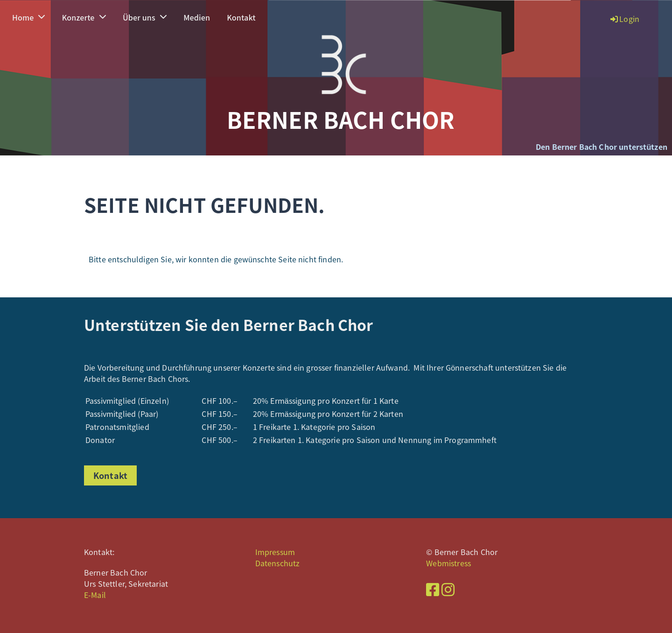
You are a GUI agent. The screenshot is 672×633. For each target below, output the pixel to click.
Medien (197, 17)
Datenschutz (278, 563)
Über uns (145, 17)
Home (29, 17)
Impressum (275, 552)
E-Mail (95, 595)
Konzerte (84, 17)
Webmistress (448, 563)
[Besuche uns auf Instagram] (448, 589)
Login (624, 19)
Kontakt (241, 17)
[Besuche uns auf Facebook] (433, 589)
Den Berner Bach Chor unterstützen (602, 147)
